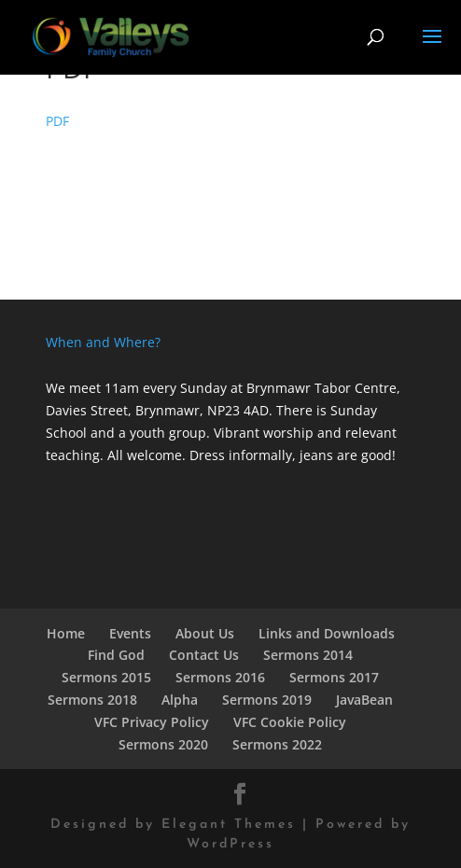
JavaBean (364, 700)
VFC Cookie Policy (290, 722)
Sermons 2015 (106, 677)
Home (66, 633)
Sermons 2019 (267, 700)
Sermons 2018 (92, 700)
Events (130, 633)
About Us (205, 633)
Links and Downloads (327, 633)
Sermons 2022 (277, 744)
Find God (116, 655)
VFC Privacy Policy (152, 722)
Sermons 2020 (163, 744)
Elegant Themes (229, 825)
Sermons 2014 (308, 655)
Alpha (180, 700)
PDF (57, 121)
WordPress (230, 844)
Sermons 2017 (334, 677)
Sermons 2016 (220, 677)
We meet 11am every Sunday (136, 388)
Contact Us (204, 655)
